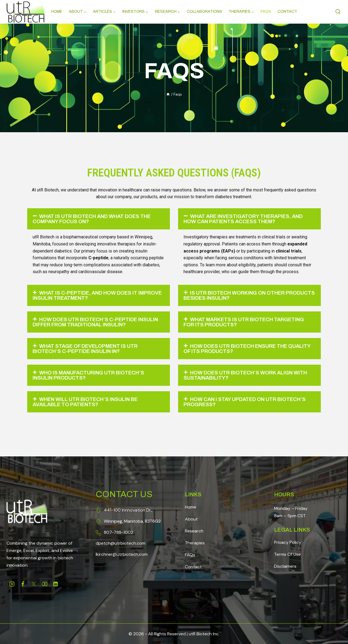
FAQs (190, 555)
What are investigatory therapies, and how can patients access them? (248, 219)
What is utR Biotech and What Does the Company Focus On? (96, 219)
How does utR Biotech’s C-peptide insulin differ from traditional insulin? (96, 323)
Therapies (195, 543)
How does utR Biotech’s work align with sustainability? (242, 378)
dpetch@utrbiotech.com (121, 543)
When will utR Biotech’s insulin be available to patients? (89, 405)
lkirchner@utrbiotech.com (122, 554)
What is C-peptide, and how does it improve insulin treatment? (89, 296)
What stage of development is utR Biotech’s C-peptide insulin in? (89, 351)
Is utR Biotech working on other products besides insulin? (238, 296)
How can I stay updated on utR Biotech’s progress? (249, 405)
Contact (287, 12)
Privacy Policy (288, 542)
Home (57, 12)
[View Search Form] (338, 12)
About (191, 519)
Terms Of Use (287, 554)
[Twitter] (34, 584)
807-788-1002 (119, 532)
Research (194, 531)
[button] (99, 219)
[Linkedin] (55, 584)
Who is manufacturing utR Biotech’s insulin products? (93, 378)
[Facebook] (23, 584)
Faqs (266, 12)
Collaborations (204, 12)
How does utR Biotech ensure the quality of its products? (240, 351)
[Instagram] (12, 584)
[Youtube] (45, 584)
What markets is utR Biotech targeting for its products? (248, 323)
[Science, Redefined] (26, 12)
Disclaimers (285, 566)
